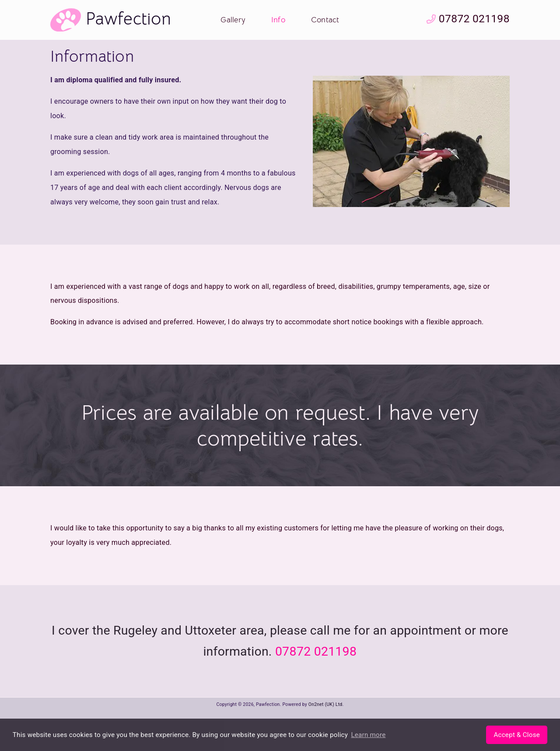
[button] (517, 735)
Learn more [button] (368, 735)
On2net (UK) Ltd (325, 704)
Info (278, 20)
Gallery (233, 20)
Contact (325, 20)
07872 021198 (468, 19)
